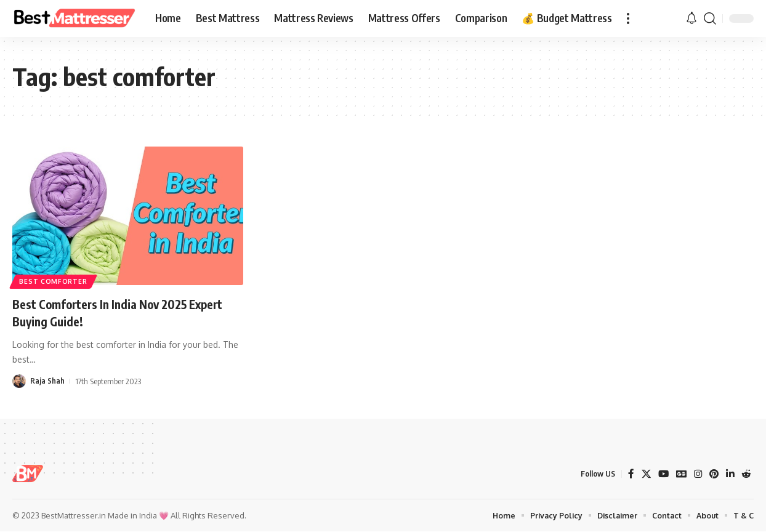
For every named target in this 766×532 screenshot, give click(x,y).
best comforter (56, 280)
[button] (628, 18)
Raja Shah (47, 381)
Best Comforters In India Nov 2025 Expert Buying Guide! (111, 312)
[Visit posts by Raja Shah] (19, 381)
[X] (642, 474)
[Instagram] (696, 474)
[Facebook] (627, 474)
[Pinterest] (712, 474)
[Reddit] (746, 474)
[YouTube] (660, 474)
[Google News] (679, 474)
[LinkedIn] (729, 474)
